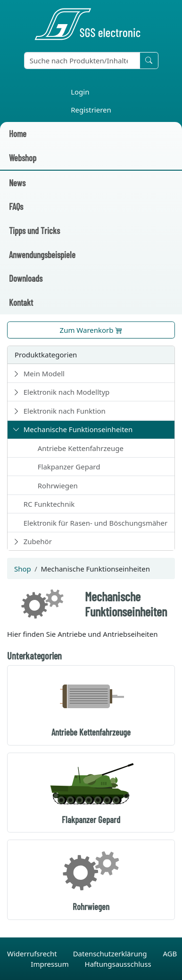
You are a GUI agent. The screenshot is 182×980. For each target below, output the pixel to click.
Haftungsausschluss (118, 964)
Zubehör (38, 541)
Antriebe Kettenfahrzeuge (81, 448)
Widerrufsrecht (33, 954)
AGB (170, 954)
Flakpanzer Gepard (69, 467)
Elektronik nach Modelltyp (67, 392)
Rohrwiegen (58, 486)
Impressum (50, 964)
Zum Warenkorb (91, 330)
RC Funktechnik (49, 504)
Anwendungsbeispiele (42, 255)
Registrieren (91, 110)
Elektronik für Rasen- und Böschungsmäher (96, 523)
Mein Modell (44, 373)
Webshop (23, 158)
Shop (23, 569)
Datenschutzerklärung (111, 954)
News (17, 183)
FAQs (16, 206)
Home (18, 134)
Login (80, 92)
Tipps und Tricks (34, 230)
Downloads (26, 278)
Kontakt (21, 302)
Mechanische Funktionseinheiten (78, 429)
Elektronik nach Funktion (65, 411)
